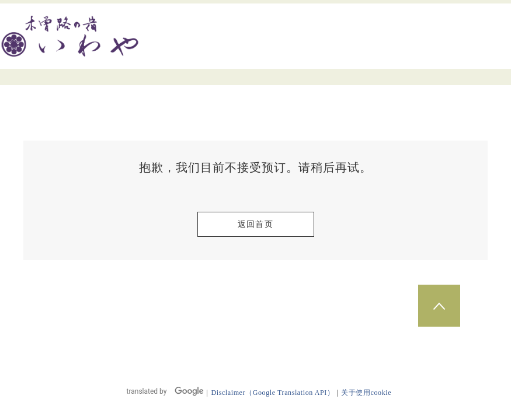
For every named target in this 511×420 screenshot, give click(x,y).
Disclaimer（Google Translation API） (272, 393)
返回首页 (256, 224)
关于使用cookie (366, 393)
